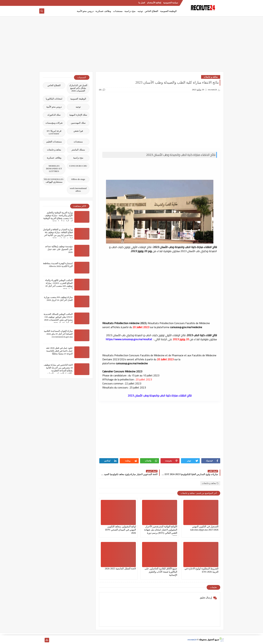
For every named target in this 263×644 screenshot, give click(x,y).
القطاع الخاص (151, 11)
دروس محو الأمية (85, 11)
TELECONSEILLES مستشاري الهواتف (54, 181)
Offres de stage (78, 179)
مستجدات (118, 11)
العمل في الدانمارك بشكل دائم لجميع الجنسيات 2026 (78, 88)
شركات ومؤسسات (54, 123)
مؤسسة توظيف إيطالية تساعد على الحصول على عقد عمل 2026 (59, 249)
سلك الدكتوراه (54, 115)
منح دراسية (130, 11)
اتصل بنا (142, 3)
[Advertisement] (131, 46)
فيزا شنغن (78, 131)
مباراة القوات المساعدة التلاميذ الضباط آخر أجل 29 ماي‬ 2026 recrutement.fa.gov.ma (58, 334)
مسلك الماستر (78, 150)
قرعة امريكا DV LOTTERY (54, 132)
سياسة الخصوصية (171, 3)
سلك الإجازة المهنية (78, 115)
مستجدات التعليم (54, 142)
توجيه (140, 11)
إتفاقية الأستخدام (154, 3)
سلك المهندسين (78, 123)
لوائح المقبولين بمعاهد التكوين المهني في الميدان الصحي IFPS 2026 (121, 530)
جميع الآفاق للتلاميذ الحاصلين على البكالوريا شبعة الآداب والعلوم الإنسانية (161, 572)
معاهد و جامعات (211, 77)
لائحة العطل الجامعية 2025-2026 (120, 569)
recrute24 (192, 640)
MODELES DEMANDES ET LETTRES (54, 168)
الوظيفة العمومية (168, 11)
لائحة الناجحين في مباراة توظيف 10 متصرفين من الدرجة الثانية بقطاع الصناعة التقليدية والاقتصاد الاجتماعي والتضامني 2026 (58, 371)
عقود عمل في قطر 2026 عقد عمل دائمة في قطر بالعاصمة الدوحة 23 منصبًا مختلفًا (59, 351)
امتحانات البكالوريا (54, 99)
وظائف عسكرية (103, 11)
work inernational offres (78, 190)
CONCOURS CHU (78, 166)
